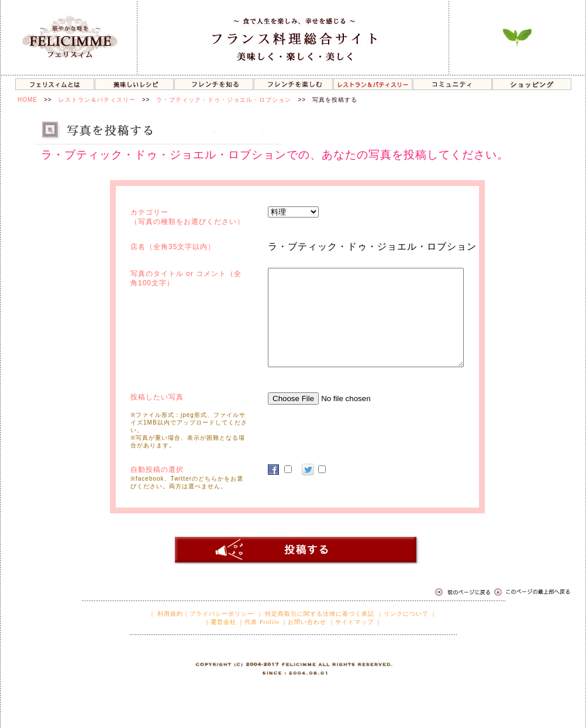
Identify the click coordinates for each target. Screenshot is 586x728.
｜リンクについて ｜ (407, 614)
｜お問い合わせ (304, 622)
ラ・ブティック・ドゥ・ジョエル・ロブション (224, 100)
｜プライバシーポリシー (218, 614)
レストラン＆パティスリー (97, 100)
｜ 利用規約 (166, 614)
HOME (27, 100)
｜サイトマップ (351, 622)
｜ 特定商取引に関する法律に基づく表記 (316, 614)
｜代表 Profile (259, 622)
